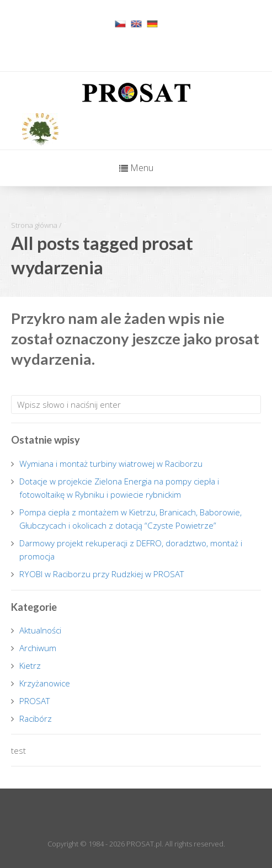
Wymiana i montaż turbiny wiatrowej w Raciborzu (111, 464)
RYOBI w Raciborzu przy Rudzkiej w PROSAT (102, 574)
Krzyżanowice (45, 683)
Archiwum (38, 648)
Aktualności (40, 630)
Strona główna (34, 225)
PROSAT (35, 701)
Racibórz (36, 718)
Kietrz (30, 665)
